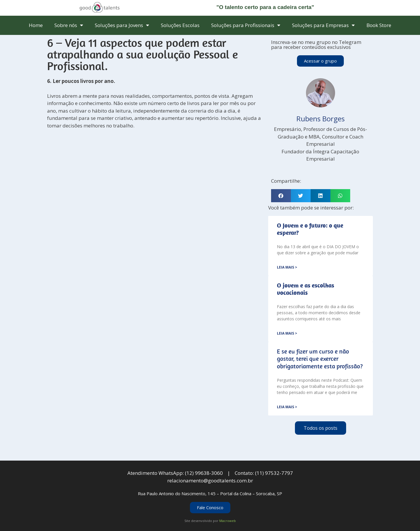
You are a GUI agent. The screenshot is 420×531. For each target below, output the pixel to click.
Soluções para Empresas (323, 25)
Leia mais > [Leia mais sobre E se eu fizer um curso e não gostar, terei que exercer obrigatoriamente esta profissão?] (287, 407)
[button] (281, 196)
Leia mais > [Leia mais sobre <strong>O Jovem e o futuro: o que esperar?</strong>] (287, 267)
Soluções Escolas (180, 25)
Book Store (379, 25)
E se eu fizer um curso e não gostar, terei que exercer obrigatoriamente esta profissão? (320, 358)
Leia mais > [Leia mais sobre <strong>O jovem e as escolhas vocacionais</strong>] (287, 333)
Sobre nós (69, 25)
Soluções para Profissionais (246, 25)
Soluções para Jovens (122, 25)
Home (36, 25)
